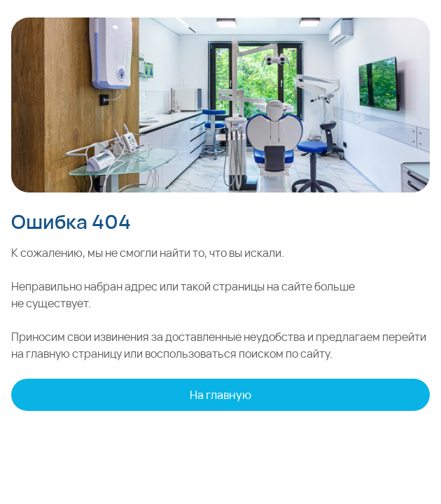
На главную (220, 395)
